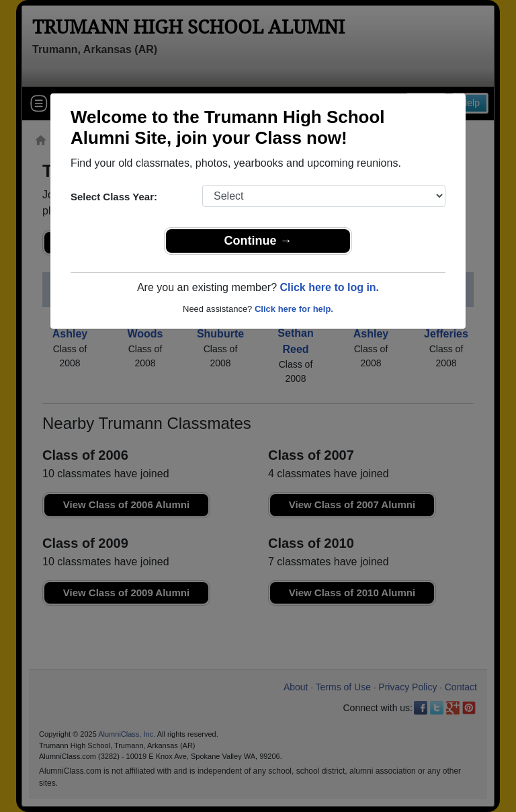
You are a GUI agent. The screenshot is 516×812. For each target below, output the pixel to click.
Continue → (258, 241)
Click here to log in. (329, 287)
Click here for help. (294, 309)
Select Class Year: (114, 197)
